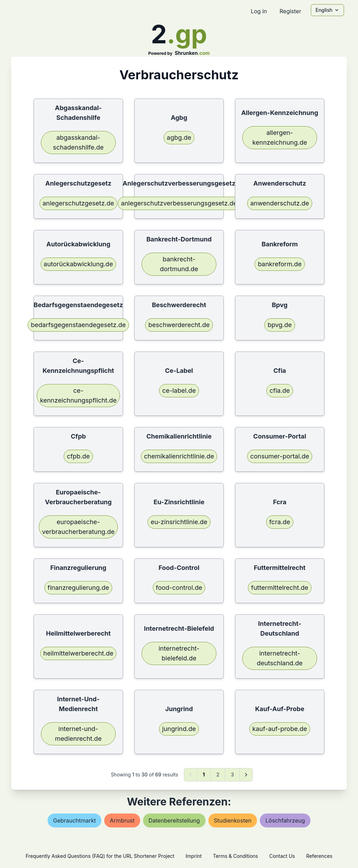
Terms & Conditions (235, 856)
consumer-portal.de (280, 456)
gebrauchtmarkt (75, 820)
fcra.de (280, 522)
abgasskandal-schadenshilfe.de (78, 142)
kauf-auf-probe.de (280, 729)
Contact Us (282, 856)
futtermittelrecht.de (280, 588)
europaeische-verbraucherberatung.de (78, 527)
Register (290, 11)
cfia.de (280, 390)
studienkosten (233, 820)
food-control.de (179, 588)
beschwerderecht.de (179, 325)
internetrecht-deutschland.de (280, 658)
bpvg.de (280, 325)
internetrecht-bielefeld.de (179, 653)
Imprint (194, 856)
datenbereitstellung (174, 820)
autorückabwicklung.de (78, 264)
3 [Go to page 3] (232, 775)
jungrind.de (179, 729)
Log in (259, 11)
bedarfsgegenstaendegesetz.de (78, 325)
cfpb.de (78, 456)
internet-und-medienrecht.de (78, 734)
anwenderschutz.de (280, 203)
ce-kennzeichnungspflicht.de (78, 395)
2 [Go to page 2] (218, 775)
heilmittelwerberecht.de (78, 653)
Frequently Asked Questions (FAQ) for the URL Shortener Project (100, 856)
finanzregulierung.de (78, 588)
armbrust (122, 820)
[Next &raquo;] (246, 775)
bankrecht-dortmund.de (179, 264)
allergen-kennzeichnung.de (280, 138)
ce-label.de (179, 390)
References (319, 856)
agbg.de (179, 138)
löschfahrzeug (285, 820)
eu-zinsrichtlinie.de (179, 522)
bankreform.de (280, 264)
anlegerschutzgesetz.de (78, 203)
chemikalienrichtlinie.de (179, 456)
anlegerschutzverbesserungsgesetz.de (179, 203)
